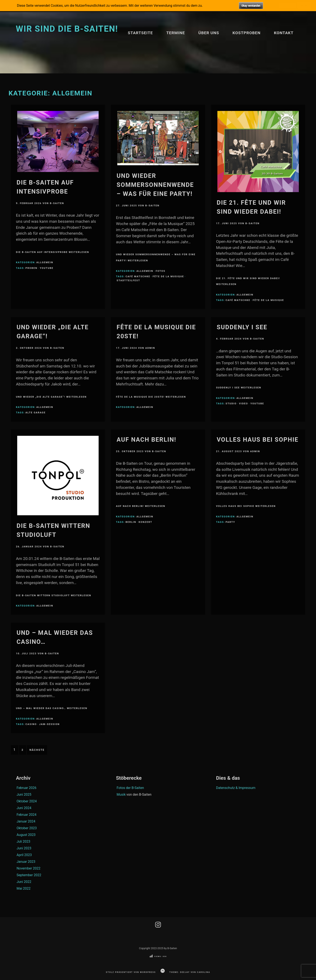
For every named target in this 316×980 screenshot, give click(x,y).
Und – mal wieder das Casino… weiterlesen (52, 708)
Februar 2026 (26, 788)
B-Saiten (57, 203)
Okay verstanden (251, 6)
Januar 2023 (26, 862)
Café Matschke (138, 276)
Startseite (140, 33)
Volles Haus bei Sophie (258, 440)
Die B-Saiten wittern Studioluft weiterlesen (54, 595)
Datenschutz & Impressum (236, 788)
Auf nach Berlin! (146, 440)
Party (230, 522)
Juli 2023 (23, 841)
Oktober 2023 (27, 828)
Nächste (37, 750)
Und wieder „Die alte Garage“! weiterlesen (51, 397)
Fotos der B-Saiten (130, 788)
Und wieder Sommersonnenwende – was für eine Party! (155, 185)
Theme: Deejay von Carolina (190, 972)
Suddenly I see (242, 327)
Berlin (131, 522)
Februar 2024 (26, 815)
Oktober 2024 (27, 801)
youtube (47, 268)
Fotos (161, 271)
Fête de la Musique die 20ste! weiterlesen (151, 397)
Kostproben (246, 33)
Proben (31, 268)
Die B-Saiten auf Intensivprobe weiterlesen (53, 252)
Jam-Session (50, 724)
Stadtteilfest (128, 280)
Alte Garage (35, 413)
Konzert (146, 522)
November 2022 (28, 868)
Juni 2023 (24, 848)
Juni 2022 (24, 882)
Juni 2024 (24, 808)
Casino (31, 724)
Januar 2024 (26, 821)
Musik (121, 795)
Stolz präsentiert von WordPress (131, 972)
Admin (150, 348)
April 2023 (24, 855)
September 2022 (29, 875)
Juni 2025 (24, 795)
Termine (176, 33)
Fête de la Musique (168, 276)
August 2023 (26, 835)
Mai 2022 (24, 888)
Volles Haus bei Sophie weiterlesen (246, 506)
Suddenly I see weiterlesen (239, 388)
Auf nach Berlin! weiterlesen (141, 506)
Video (244, 403)
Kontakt (284, 33)
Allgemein (45, 262)
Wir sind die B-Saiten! (67, 29)
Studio (231, 403)
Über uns (209, 33)
